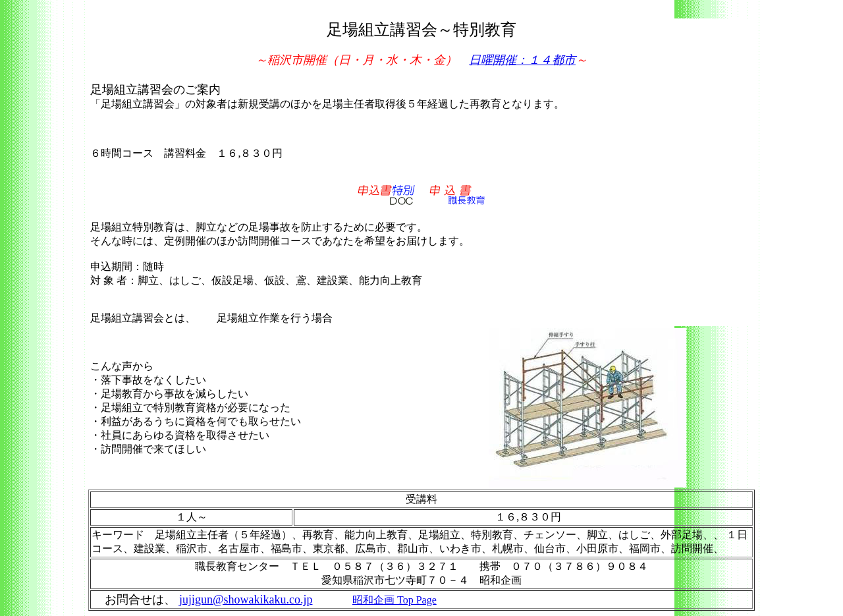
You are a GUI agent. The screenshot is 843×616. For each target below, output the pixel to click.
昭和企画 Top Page (394, 600)
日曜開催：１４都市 (522, 60)
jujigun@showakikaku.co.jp (246, 600)
